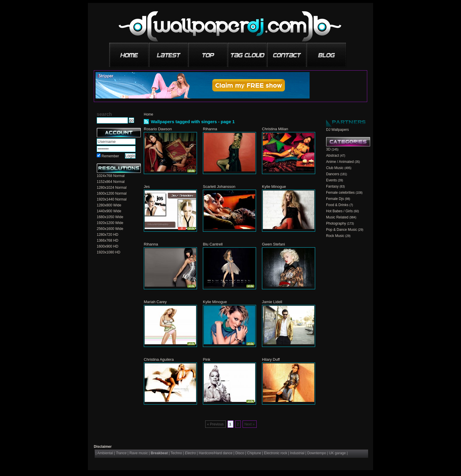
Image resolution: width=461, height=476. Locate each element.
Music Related (337, 217)
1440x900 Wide (109, 211)
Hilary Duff (271, 359)
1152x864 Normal (111, 182)
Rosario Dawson (158, 129)
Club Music (335, 168)
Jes (147, 187)
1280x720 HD (107, 235)
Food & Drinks (337, 205)
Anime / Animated (340, 162)
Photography (336, 223)
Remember (110, 156)
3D (328, 149)
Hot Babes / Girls (339, 211)
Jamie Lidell (272, 302)
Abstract (333, 156)
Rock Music (335, 236)
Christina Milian (275, 129)
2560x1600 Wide (110, 229)
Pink (207, 359)
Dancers (333, 174)
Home (148, 114)
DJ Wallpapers (338, 130)
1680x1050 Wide (110, 217)
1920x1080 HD (108, 252)
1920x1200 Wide (110, 223)
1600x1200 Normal (112, 193)
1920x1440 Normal (112, 199)
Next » (249, 424)
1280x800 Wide (109, 205)
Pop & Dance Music (341, 230)
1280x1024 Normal (112, 188)
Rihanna (210, 129)
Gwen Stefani (273, 244)
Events (331, 180)
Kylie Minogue (274, 187)
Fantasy (332, 186)
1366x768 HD (107, 240)
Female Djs (335, 199)
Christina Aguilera (159, 359)
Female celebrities (340, 193)
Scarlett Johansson (219, 187)
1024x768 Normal (111, 176)
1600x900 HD (107, 246)
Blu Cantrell (213, 244)
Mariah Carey (155, 302)
